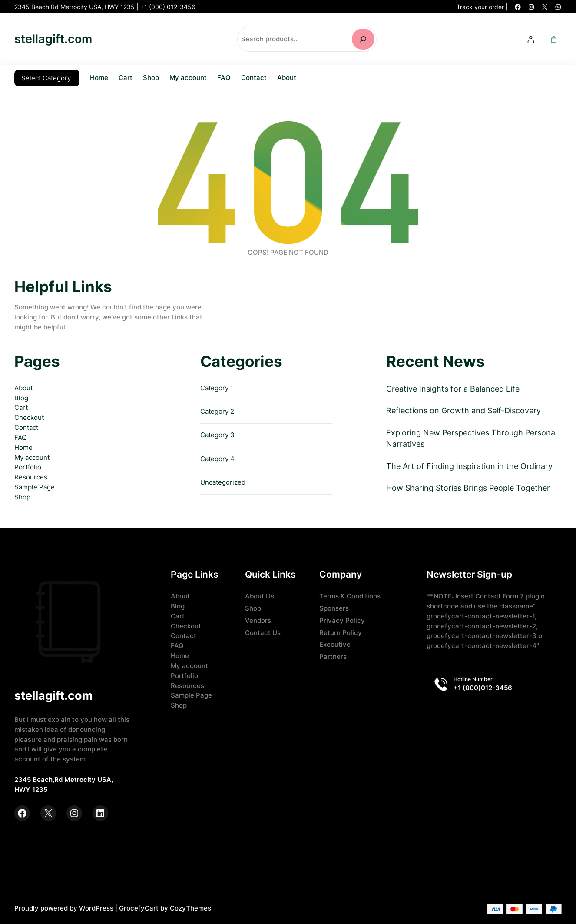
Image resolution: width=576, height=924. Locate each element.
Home (99, 77)
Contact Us (263, 632)
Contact (26, 427)
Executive (335, 643)
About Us (260, 595)
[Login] (530, 39)
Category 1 (217, 387)
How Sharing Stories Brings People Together (468, 487)
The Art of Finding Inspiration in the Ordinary (469, 465)
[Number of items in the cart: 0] (553, 39)
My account (32, 457)
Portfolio (28, 466)
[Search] (363, 39)
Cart (21, 407)
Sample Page (35, 486)
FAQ (20, 437)
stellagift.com (53, 39)
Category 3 (217, 434)
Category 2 (217, 410)
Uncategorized (223, 481)
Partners (333, 656)
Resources (31, 476)
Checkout (29, 417)
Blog (21, 397)
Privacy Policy (342, 620)
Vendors (258, 620)
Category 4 (217, 458)
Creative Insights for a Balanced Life (453, 388)
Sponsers (334, 607)
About (23, 387)
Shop (22, 496)
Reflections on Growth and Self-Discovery (463, 410)
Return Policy (341, 632)
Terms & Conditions (350, 595)
